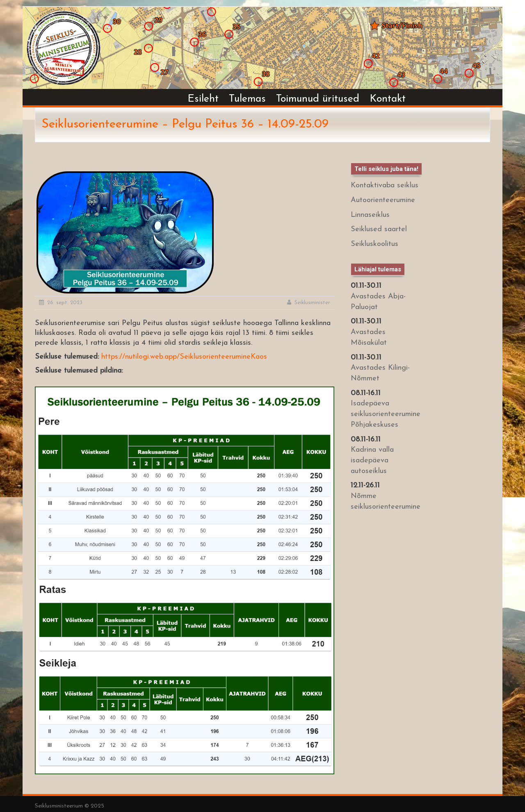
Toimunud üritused (318, 99)
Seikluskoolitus (374, 244)
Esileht (203, 99)
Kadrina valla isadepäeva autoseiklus (372, 460)
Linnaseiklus (370, 215)
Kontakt (388, 99)
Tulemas (247, 99)
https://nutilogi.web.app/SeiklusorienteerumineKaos (184, 357)
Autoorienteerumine (383, 200)
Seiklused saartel (379, 229)
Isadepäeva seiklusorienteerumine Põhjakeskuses (386, 414)
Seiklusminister (312, 303)
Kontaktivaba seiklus (385, 185)
